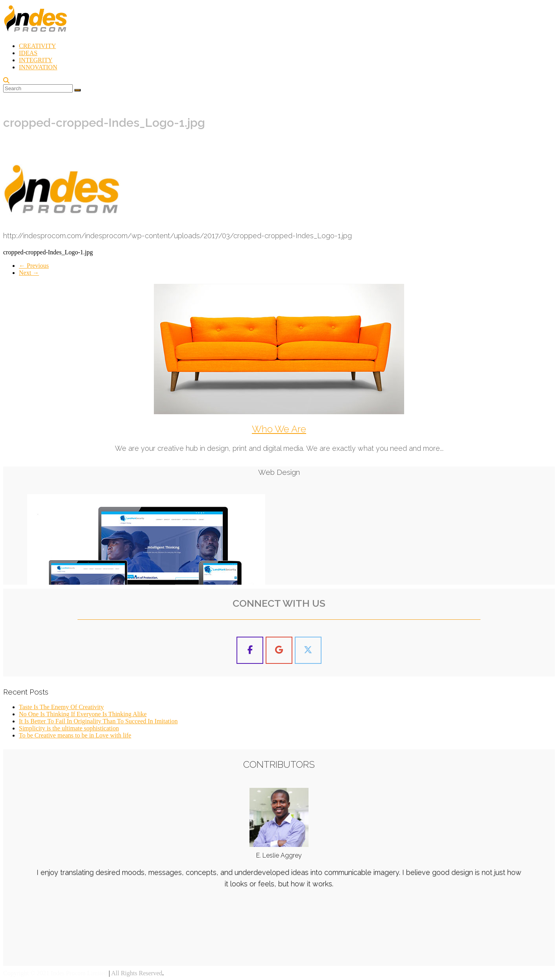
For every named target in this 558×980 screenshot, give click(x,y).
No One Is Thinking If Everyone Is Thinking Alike (83, 714)
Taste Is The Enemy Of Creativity (61, 707)
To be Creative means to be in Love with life (75, 735)
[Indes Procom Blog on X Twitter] (308, 650)
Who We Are (279, 429)
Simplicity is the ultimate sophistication (69, 728)
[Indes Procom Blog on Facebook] (250, 650)
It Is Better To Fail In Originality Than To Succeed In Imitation (98, 721)
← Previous (34, 266)
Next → (29, 273)
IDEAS (28, 53)
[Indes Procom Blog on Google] (279, 650)
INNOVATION (38, 67)
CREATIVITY (37, 46)
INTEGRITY (36, 60)
